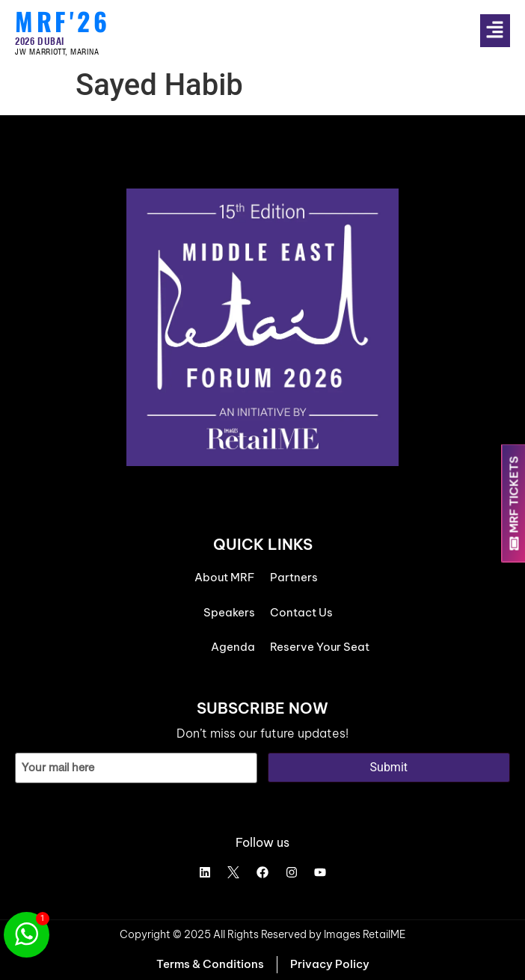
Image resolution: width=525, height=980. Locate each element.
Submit (389, 767)
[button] (503, 31)
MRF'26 (62, 21)
